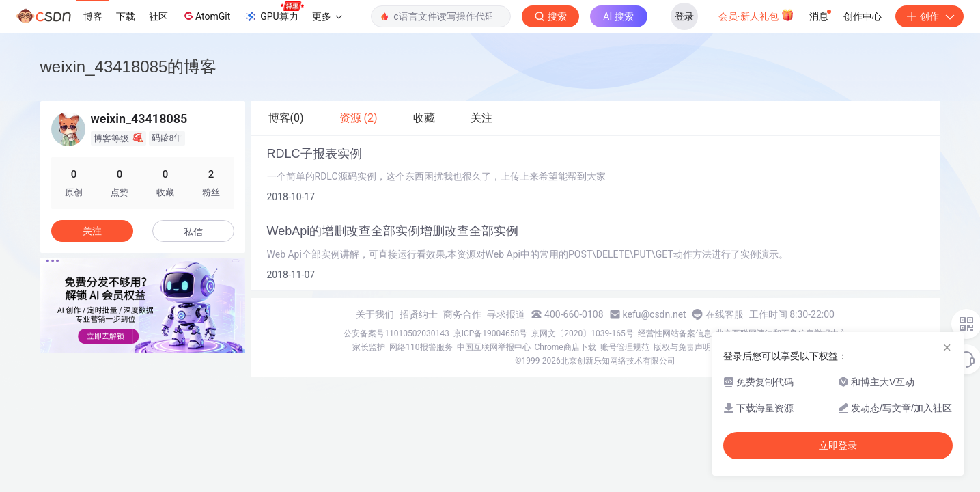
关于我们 (375, 314)
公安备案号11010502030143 (396, 333)
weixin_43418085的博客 (129, 67)
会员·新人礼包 (756, 15)
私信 (193, 232)
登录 (684, 16)
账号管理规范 (625, 347)
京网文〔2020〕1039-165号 (583, 333)
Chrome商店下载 (565, 347)
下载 (126, 16)
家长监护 (369, 347)
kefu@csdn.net (655, 314)
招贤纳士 (419, 314)
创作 (929, 16)
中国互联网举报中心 (494, 347)
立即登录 (838, 446)
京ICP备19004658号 (491, 333)
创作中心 (863, 16)
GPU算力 (274, 12)
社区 (158, 16)
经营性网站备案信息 (675, 333)
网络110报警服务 (421, 347)
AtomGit (206, 16)
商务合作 (462, 314)
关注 (92, 231)
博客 (93, 16)
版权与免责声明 (682, 347)
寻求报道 (506, 314)
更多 (327, 16)
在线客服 (725, 314)
